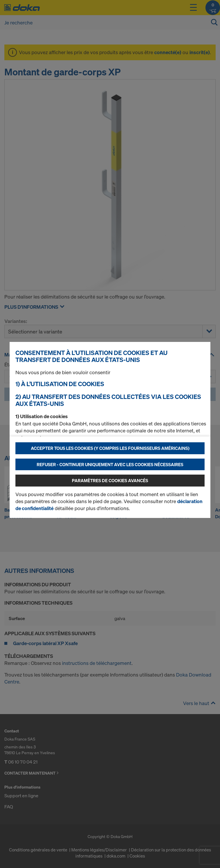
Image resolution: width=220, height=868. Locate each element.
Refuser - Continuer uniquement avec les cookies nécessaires (110, 464)
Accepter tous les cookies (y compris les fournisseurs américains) (110, 448)
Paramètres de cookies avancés (110, 480)
